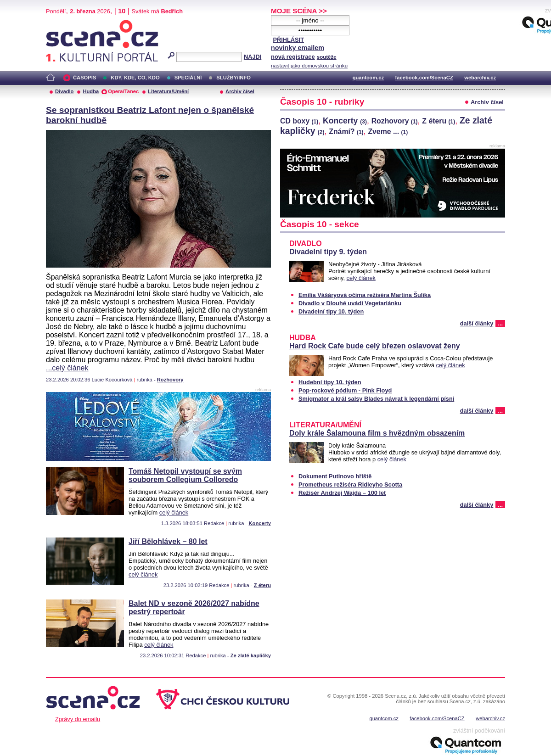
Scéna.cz (62, 24)
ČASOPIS (84, 78)
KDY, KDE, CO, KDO (135, 78)
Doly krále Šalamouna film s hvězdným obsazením (377, 433)
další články (477, 323)
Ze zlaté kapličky (251, 655)
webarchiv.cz (480, 78)
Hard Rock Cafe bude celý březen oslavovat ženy (375, 346)
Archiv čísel (240, 91)
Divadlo (64, 91)
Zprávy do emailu (78, 719)
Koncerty (260, 523)
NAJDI (253, 57)
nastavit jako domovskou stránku (309, 66)
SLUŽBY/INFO (233, 78)
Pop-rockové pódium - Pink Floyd (345, 390)
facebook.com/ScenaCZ (424, 78)
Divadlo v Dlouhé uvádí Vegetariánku (350, 303)
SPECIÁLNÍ (188, 78)
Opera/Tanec (123, 91)
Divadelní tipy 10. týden (331, 311)
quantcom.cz (368, 78)
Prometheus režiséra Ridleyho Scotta (350, 484)
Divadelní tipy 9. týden (328, 252)
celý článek (174, 512)
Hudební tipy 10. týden (330, 382)
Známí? (346, 132)
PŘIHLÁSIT (288, 40)
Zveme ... (388, 132)
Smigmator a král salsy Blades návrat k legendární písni (376, 399)
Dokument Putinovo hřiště (335, 476)
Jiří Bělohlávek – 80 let (168, 541)
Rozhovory (170, 380)
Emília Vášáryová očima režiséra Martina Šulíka (365, 295)
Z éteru (262, 585)
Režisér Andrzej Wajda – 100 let (342, 493)
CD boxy (299, 121)
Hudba (91, 91)
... (500, 323)
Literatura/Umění (168, 91)
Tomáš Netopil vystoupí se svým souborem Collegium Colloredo (185, 475)
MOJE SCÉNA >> (299, 11)
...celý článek (67, 368)
